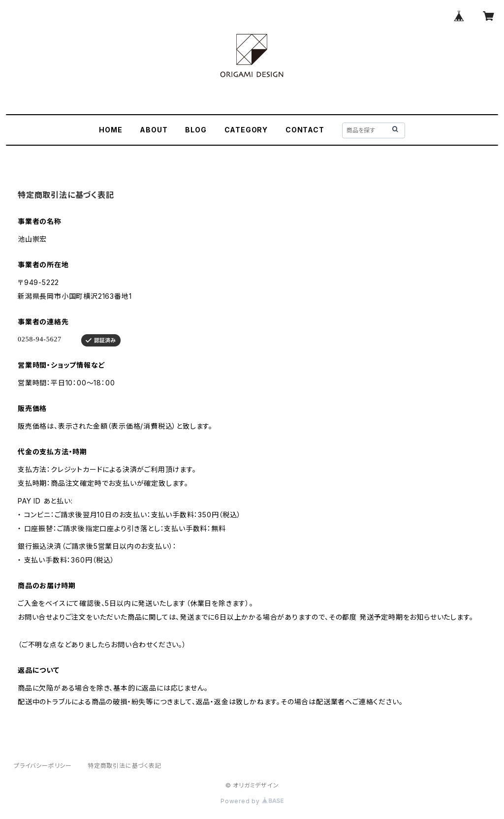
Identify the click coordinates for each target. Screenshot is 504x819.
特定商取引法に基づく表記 (125, 766)
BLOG (196, 130)
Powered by (252, 801)
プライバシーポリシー (43, 766)
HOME (110, 130)
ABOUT (154, 130)
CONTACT (305, 130)
